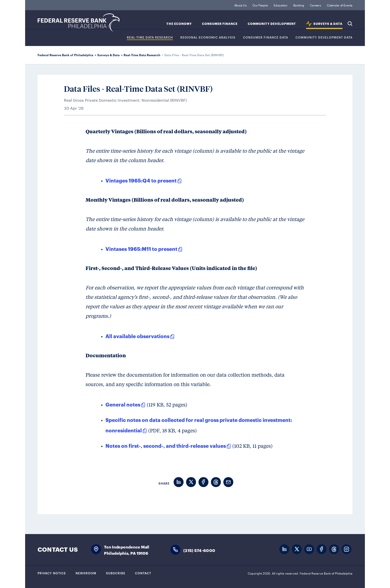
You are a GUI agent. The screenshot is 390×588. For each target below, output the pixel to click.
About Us (241, 5)
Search (350, 24)
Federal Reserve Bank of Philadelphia (79, 23)
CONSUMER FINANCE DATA (266, 37)
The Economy (179, 24)
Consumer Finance (220, 24)
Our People (260, 5)
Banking (299, 5)
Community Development (272, 24)
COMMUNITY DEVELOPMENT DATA (324, 37)
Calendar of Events (340, 5)
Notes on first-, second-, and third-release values (166, 446)
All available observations (137, 336)
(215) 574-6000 (199, 550)
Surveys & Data (108, 55)
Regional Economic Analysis (208, 37)
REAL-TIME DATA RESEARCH (150, 37)
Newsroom (86, 573)
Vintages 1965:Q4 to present (141, 180)
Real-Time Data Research (142, 55)
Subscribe (116, 573)
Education (280, 5)
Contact (143, 573)
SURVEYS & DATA (328, 24)
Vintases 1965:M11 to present (141, 249)
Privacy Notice (52, 573)
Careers (315, 5)
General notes (123, 404)
